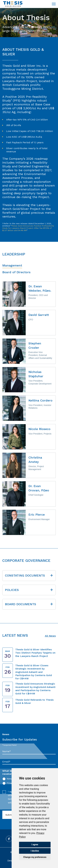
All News (50, 636)
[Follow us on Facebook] (9, 839)
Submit (9, 815)
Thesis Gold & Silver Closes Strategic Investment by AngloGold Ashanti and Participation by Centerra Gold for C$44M (34, 672)
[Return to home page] (13, 4)
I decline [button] (35, 851)
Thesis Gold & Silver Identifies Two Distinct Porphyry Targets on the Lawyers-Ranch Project (35, 653)
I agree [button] (35, 845)
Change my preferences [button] (35, 857)
